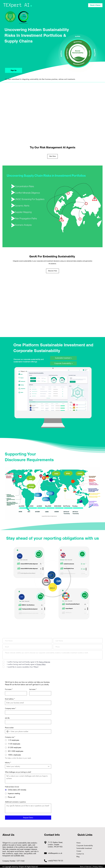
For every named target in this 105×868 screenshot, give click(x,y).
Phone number (9, 728)
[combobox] (28, 766)
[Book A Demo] (95, 5)
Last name (33, 689)
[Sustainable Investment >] (63, 358)
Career (79, 851)
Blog (78, 857)
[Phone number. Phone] (30, 732)
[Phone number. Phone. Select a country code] (8, 732)
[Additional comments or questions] (28, 808)
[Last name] (40, 693)
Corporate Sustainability (83, 845)
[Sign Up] (14, 70)
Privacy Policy (98, 867)
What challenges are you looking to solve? (18, 772)
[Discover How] (52, 271)
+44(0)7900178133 (55, 861)
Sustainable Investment (83, 848)
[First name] (15, 693)
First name (9, 689)
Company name (11, 708)
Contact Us (80, 854)
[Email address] (27, 703)
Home (78, 843)
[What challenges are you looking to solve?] (28, 779)
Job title (7, 718)
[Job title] (27, 722)
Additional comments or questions (15, 802)
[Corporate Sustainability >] (63, 363)
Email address (10, 699)
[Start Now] (52, 156)
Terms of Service (85, 867)
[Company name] (27, 712)
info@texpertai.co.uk (55, 853)
